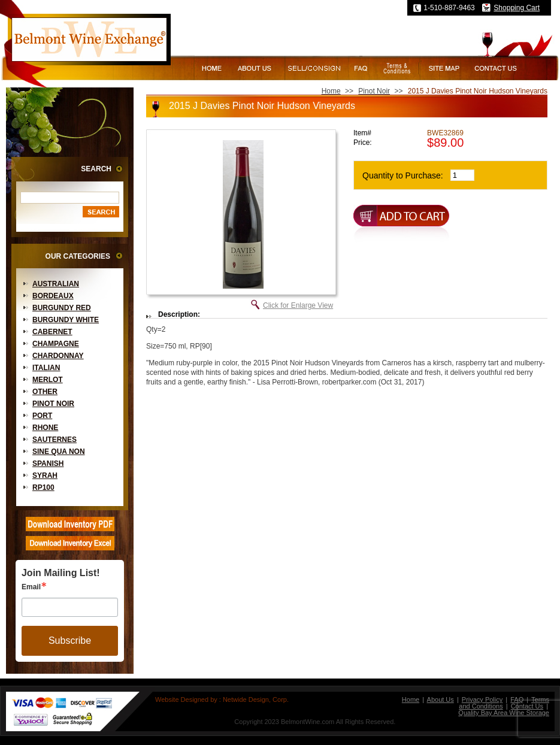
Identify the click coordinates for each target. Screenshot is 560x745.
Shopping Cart (517, 8)
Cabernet (52, 332)
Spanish (48, 464)
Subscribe (70, 640)
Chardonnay (58, 356)
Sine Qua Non (59, 452)
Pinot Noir (53, 404)
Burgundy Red (62, 308)
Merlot (48, 380)
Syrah (45, 476)
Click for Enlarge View (298, 305)
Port (42, 416)
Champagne (56, 344)
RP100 (43, 487)
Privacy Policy (482, 699)
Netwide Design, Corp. (256, 699)
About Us (441, 699)
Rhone (45, 428)
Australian (56, 284)
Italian (46, 368)
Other (45, 392)
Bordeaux (53, 296)
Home (331, 91)
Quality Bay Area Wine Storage (504, 713)
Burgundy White (66, 320)
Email (31, 587)
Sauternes (55, 440)
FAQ (517, 699)
